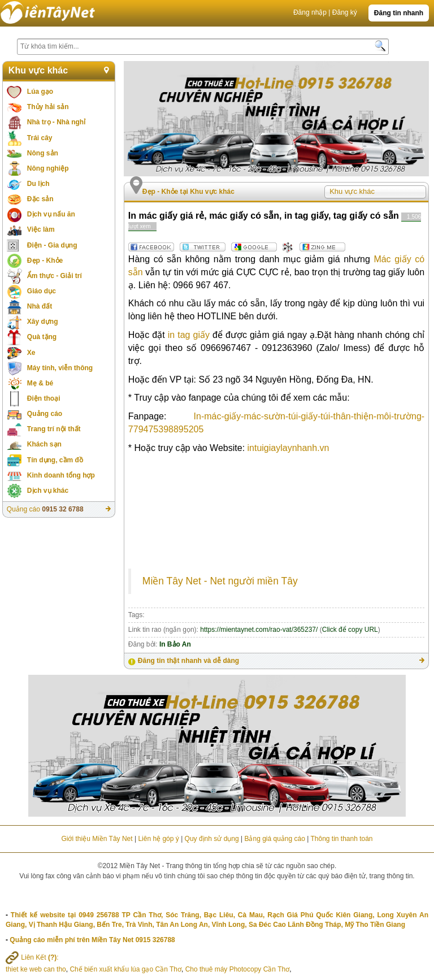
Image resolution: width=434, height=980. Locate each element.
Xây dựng (43, 322)
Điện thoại (44, 398)
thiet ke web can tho (36, 969)
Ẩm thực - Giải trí (55, 276)
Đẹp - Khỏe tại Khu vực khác (188, 192)
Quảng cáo (45, 414)
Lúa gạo (40, 92)
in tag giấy (189, 335)
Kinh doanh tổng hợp (61, 475)
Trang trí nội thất (54, 429)
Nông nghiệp (48, 168)
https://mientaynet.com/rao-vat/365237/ (259, 630)
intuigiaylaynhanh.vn (288, 448)
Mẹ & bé (40, 383)
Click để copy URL (350, 630)
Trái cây (40, 138)
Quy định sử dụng (212, 839)
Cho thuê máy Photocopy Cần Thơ (238, 969)
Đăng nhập (310, 12)
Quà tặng (42, 337)
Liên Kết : (32, 957)
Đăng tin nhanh (399, 13)
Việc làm (41, 229)
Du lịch (38, 184)
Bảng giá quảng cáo (274, 839)
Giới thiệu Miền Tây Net (97, 839)
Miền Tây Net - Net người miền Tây (220, 581)
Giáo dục (42, 291)
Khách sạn (44, 444)
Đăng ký (345, 12)
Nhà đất (40, 306)
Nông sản (43, 153)
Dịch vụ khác (48, 491)
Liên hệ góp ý (158, 839)
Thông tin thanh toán (341, 839)
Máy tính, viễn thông (60, 368)
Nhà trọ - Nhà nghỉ (56, 122)
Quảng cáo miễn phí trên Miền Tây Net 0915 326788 (92, 940)
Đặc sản (40, 199)
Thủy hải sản (48, 107)
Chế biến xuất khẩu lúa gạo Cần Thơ (125, 969)
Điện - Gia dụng (52, 245)
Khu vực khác (38, 70)
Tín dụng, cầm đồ (55, 460)
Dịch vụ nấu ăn (51, 214)
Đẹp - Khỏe (45, 261)
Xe (31, 353)
